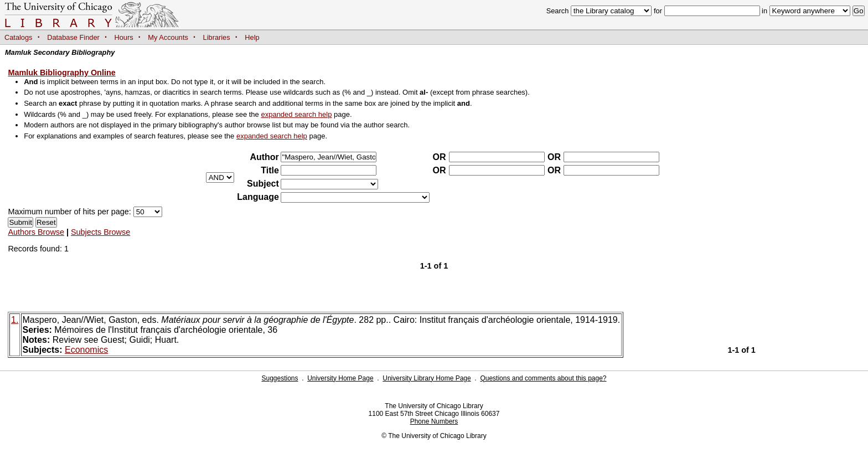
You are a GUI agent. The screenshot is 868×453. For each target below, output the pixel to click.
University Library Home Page (427, 378)
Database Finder (73, 37)
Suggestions (280, 378)
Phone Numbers (434, 421)
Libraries (217, 37)
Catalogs (19, 37)
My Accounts (168, 37)
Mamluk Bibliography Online (61, 73)
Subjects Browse (100, 232)
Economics (86, 350)
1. (15, 320)
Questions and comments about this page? (543, 378)
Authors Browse (36, 232)
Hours (124, 37)
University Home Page (340, 378)
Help (252, 37)
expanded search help (296, 114)
